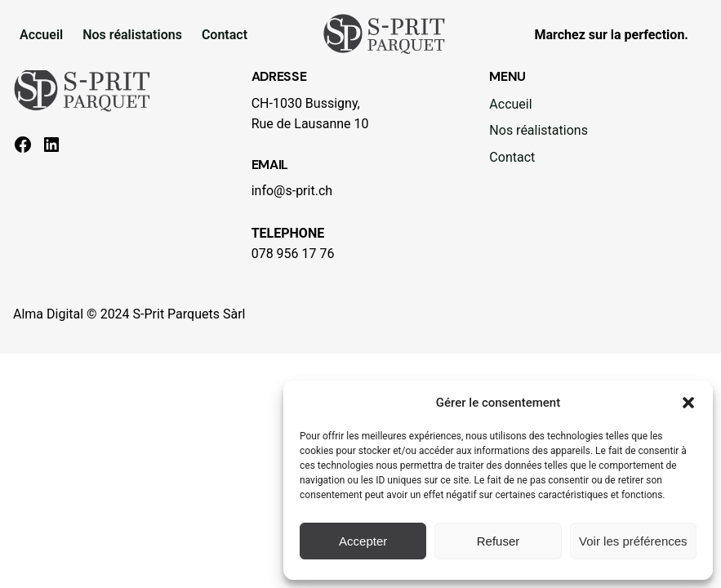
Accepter (363, 541)
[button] (688, 403)
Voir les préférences (633, 541)
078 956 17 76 (293, 254)
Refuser (498, 541)
